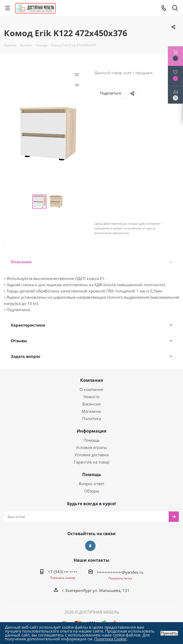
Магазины (91, 411)
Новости (92, 397)
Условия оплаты (91, 447)
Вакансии (91, 404)
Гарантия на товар (92, 462)
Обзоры (92, 491)
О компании (91, 389)
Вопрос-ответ (92, 484)
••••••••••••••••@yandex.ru (120, 572)
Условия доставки (92, 455)
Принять (169, 633)
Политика (92, 418)
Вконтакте (90, 546)
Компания (91, 380)
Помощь (92, 440)
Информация (91, 431)
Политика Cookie (110, 639)
